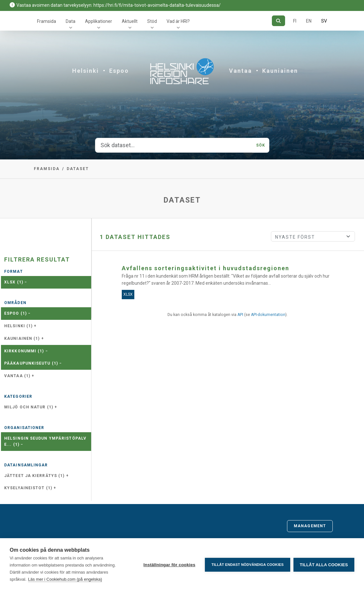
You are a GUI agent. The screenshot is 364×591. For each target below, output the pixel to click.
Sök (261, 145)
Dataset (78, 169)
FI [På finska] (295, 21)
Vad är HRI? (178, 21)
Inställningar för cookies (169, 565)
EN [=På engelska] (309, 21)
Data (71, 21)
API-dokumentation (268, 315)
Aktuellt (130, 21)
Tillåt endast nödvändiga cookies (247, 565)
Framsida (47, 21)
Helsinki (86, 71)
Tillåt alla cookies (324, 565)
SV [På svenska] (324, 21)
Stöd (152, 21)
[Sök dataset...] (174, 145)
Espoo (119, 71)
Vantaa (240, 71)
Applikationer (99, 21)
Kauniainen (280, 71)
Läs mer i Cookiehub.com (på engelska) (65, 579)
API (240, 315)
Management (310, 526)
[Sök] (278, 21)
